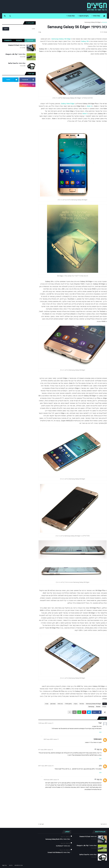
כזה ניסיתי (60, 704)
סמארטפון (53, 704)
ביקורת (76, 704)
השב (100, 732)
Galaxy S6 (85, 41)
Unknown (98, 739)
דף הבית (105, 22)
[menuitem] (104, 16)
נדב (100, 766)
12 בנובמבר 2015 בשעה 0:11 (46, 750)
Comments (8, 40)
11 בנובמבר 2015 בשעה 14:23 (46, 723)
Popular (30, 40)
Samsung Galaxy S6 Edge (61, 39)
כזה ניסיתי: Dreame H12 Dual (17, 45)
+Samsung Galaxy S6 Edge (93, 22)
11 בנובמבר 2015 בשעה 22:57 (51, 739)
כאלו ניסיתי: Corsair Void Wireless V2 (59, 852)
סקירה (47, 704)
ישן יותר (42, 824)
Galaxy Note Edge (67, 104)
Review (98, 707)
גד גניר (99, 750)
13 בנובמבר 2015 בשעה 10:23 (51, 780)
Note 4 (89, 106)
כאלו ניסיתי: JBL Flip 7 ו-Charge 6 (15, 54)
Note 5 (85, 113)
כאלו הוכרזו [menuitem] (71, 16)
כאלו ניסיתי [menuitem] (96, 16)
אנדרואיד (82, 704)
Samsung (91, 707)
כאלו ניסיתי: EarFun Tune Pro (17, 63)
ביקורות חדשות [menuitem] (84, 16)
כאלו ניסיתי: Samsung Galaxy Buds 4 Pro (58, 839)
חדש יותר (103, 824)
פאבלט (104, 707)
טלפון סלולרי (68, 704)
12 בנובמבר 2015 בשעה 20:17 (46, 766)
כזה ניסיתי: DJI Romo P (63, 846)
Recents (19, 40)
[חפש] (23, 29)
